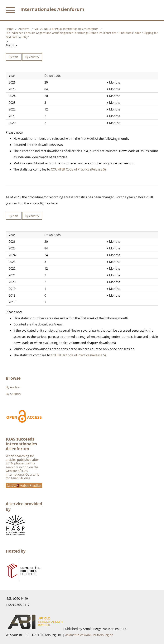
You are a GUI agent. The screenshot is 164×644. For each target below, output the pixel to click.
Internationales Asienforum (52, 9)
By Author (13, 387)
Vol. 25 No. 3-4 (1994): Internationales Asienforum (67, 29)
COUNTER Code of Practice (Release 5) (78, 169)
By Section (13, 394)
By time (14, 57)
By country (32, 57)
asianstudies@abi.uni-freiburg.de (89, 635)
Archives (24, 29)
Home (10, 29)
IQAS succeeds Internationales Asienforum (21, 444)
